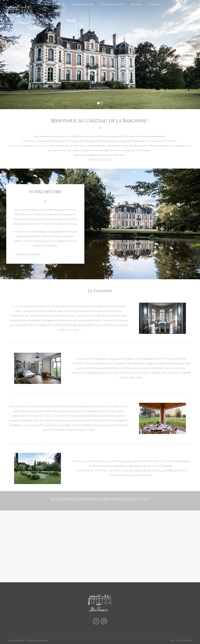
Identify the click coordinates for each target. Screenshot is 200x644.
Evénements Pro (83, 5)
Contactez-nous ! (28, 254)
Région (136, 5)
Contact (154, 5)
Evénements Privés (52, 5)
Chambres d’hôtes (112, 5)
